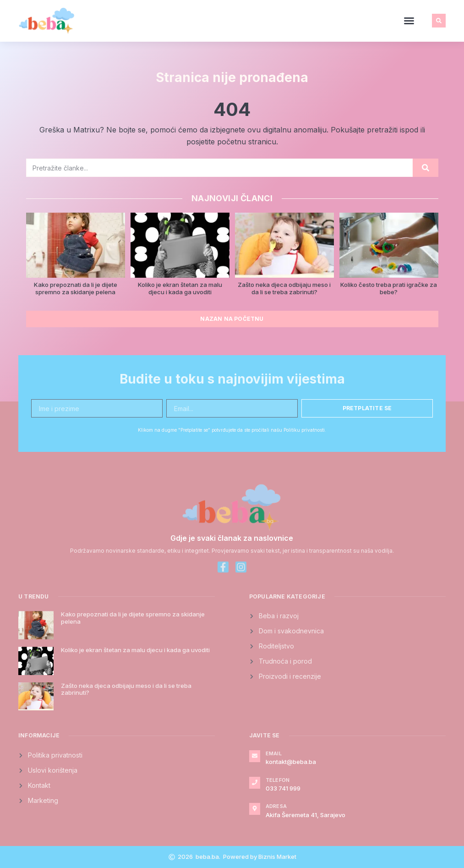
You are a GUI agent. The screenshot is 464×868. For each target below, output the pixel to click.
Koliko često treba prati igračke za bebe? (389, 288)
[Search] (426, 168)
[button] (409, 21)
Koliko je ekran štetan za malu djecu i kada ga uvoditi (180, 288)
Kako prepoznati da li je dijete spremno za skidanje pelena (76, 288)
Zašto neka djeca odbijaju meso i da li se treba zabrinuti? (284, 288)
